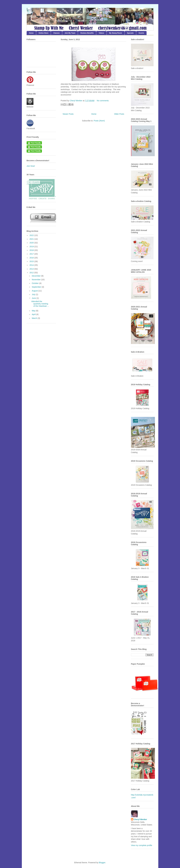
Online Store (43, 33)
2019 (32, 247)
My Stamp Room (116, 33)
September (37, 287)
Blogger (102, 863)
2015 (32, 261)
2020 (32, 243)
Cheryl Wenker (140, 819)
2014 (32, 265)
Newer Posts (68, 114)
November (36, 280)
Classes (56, 33)
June (34, 298)
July (34, 294)
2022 (32, 235)
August (35, 291)
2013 (32, 269)
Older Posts (119, 114)
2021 (32, 239)
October (35, 283)
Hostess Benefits (87, 33)
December (36, 276)
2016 (32, 258)
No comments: (103, 101)
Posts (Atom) (99, 121)
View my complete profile (142, 845)
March (35, 318)
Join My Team (70, 33)
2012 (32, 273)
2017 (32, 254)
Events (141, 33)
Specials (130, 33)
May (34, 311)
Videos (101, 33)
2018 (32, 250)
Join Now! (31, 166)
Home (31, 33)
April (34, 314)
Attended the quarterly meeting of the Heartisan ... (40, 304)
